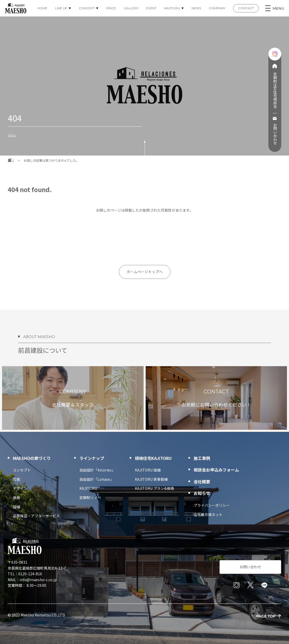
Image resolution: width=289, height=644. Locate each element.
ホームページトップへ (145, 272)
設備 (16, 507)
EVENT (151, 8)
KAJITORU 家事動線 (151, 479)
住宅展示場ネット (208, 514)
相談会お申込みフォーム (216, 470)
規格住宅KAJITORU (153, 458)
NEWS (196, 8)
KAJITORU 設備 (148, 470)
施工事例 (202, 458)
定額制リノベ (90, 497)
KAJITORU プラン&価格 (154, 488)
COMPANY (217, 8)
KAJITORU (172, 8)
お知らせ (202, 493)
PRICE (111, 8)
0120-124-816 (30, 574)
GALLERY (131, 8)
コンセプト (22, 470)
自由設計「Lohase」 (97, 479)
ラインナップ (92, 458)
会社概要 (202, 482)
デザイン (20, 488)
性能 (16, 479)
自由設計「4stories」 (97, 470)
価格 (16, 497)
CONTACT (246, 8)
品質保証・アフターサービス (36, 516)
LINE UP (61, 8)
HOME (42, 8)
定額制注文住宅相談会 (275, 90)
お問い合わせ (275, 134)
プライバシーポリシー (212, 505)
